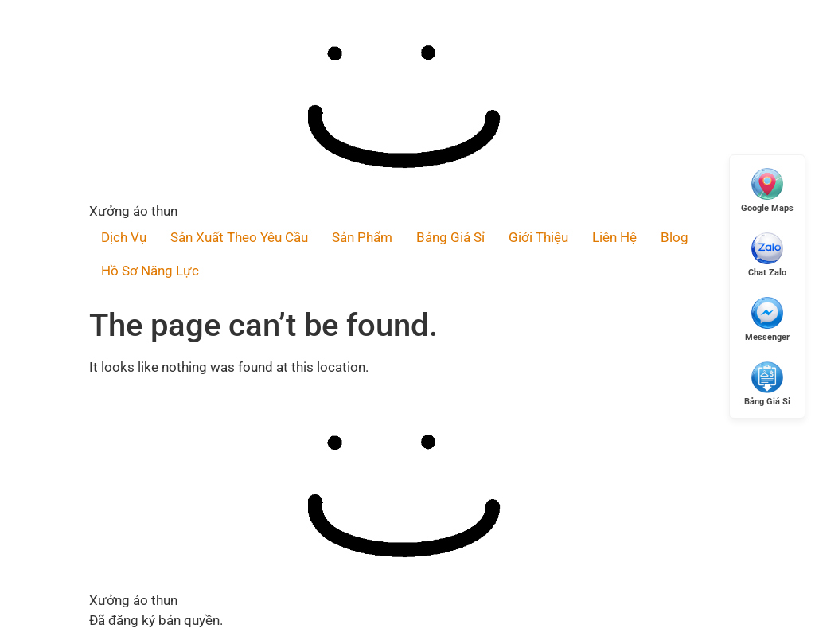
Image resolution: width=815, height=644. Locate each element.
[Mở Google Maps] (767, 190)
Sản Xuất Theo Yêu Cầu (239, 237)
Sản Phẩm (362, 237)
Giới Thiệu (538, 237)
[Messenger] (767, 319)
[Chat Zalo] (767, 254)
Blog (675, 237)
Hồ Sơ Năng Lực (150, 271)
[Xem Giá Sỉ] (767, 383)
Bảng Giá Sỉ (450, 237)
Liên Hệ (614, 237)
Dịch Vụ (124, 237)
